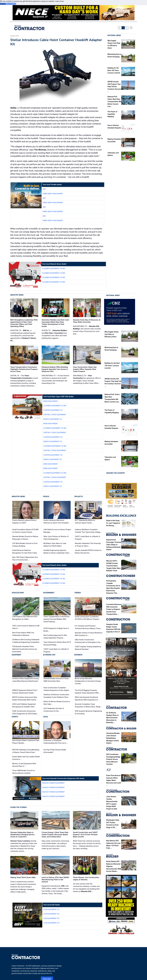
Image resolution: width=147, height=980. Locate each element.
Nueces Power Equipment (53, 783)
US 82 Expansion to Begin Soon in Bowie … (56, 630)
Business (78, 655)
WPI (44, 189)
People (46, 497)
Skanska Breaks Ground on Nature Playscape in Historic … (25, 538)
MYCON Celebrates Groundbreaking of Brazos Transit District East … (26, 751)
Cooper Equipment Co (53, 410)
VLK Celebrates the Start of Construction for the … (54, 710)
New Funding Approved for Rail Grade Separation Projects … (55, 637)
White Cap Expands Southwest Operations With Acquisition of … (87, 699)
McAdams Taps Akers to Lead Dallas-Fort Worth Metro (55, 545)
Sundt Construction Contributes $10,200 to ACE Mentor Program (87, 618)
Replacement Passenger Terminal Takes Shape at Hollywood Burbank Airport (114, 545)
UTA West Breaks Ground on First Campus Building (25, 545)
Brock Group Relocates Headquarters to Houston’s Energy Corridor (88, 681)
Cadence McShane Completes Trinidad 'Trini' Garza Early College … (88, 531)
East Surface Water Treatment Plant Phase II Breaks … (26, 742)
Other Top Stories (19, 807)
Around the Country (116, 473)
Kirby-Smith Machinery (53, 194)
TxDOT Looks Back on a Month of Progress (87, 538)
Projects (79, 497)
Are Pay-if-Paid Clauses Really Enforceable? (55, 751)
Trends (78, 593)
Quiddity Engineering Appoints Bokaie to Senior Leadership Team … (57, 552)
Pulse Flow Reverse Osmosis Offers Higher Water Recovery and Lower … (114, 780)
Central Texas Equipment (55, 415)
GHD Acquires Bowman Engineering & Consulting (88, 712)
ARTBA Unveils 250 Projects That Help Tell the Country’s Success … (114, 87)
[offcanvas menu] (131, 28)
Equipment (17, 655)
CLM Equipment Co (51, 909)
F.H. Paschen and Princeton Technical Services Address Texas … (88, 627)
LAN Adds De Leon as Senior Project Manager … (57, 531)
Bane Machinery (51, 401)
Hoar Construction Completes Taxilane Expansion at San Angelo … (57, 689)
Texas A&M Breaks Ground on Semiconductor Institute (23, 772)
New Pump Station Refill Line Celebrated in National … (23, 634)
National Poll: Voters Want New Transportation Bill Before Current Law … (114, 102)
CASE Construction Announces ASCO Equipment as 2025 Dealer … (25, 712)
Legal (46, 717)
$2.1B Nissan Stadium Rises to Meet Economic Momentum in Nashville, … (112, 718)
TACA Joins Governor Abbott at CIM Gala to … (26, 627)
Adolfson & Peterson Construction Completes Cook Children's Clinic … (57, 696)
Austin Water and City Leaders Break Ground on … (26, 758)
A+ (127, 28)
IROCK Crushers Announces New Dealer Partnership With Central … (25, 699)
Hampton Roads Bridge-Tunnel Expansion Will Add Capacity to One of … (113, 629)
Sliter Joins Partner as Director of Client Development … (56, 538)
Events (15, 717)
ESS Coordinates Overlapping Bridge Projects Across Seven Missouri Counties (113, 759)
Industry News (17, 295)
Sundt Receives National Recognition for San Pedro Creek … (25, 552)
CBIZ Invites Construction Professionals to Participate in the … (88, 641)
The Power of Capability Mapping (112, 114)
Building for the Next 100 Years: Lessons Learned (114, 70)
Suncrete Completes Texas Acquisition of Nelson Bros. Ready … (88, 705)
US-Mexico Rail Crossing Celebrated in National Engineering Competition (26, 641)
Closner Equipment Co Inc (54, 269)
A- (120, 28)
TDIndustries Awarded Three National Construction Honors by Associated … (25, 649)
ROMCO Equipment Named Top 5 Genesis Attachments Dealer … (25, 692)
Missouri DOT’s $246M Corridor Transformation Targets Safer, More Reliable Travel (113, 566)
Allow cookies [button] (11, 4)
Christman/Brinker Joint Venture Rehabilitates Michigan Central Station (113, 738)
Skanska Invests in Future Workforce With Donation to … (89, 634)
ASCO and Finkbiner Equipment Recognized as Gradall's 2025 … (24, 705)
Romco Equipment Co (53, 419)
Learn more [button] (59, 1)
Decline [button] (3, 4)
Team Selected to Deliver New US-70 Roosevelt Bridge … (57, 643)
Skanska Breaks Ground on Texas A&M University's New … (56, 680)
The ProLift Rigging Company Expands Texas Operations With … (88, 692)
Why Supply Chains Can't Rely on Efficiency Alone (112, 334)
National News (114, 35)
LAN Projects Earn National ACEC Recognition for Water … (25, 618)
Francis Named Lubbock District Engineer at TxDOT (24, 522)
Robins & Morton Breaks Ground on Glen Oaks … (57, 703)
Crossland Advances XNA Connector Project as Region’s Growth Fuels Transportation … (114, 609)
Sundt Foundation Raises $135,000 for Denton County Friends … (25, 531)
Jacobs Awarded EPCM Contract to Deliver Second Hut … (88, 552)
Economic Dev (49, 655)
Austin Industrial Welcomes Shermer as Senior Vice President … (57, 522)
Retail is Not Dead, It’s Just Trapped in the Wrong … (113, 523)
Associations (18, 593)
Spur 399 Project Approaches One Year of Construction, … (25, 559)
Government (49, 593)
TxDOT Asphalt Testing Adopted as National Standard (88, 648)
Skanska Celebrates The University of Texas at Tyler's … (88, 545)
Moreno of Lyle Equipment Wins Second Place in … (24, 765)
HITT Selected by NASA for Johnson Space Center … (85, 522)
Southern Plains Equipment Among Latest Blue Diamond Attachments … (25, 681)
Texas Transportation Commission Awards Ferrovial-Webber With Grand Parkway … (56, 619)
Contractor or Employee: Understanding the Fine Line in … (56, 742)
